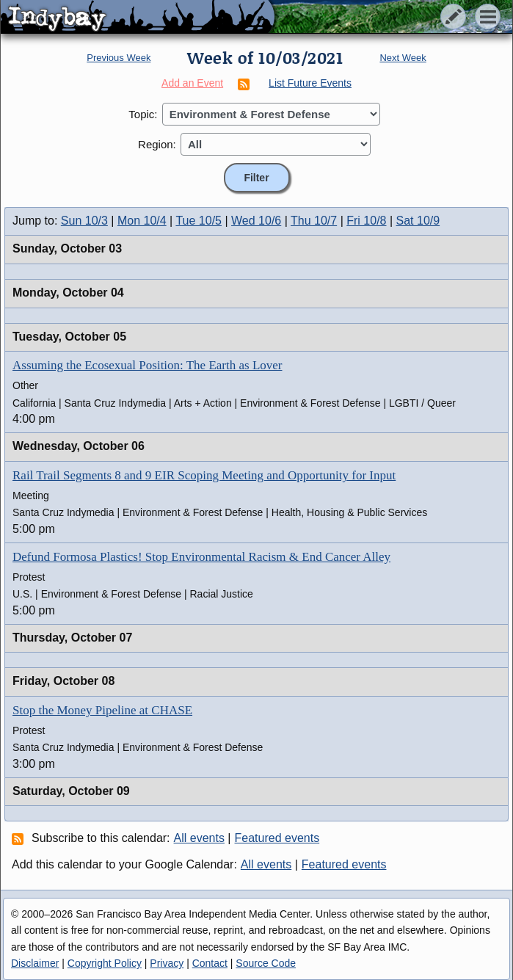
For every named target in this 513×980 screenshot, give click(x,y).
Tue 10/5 (199, 221)
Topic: (143, 114)
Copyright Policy (105, 963)
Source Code (266, 963)
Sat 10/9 (418, 221)
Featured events (277, 838)
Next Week (403, 58)
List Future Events (310, 83)
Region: (157, 144)
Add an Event (192, 83)
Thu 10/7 (314, 221)
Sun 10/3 (84, 221)
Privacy (167, 963)
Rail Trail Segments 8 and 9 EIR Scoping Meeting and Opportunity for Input (204, 475)
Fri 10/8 (366, 221)
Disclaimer (35, 963)
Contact (210, 963)
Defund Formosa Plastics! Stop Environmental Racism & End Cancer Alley (201, 557)
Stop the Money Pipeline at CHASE (102, 710)
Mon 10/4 (142, 221)
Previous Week (119, 58)
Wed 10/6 (256, 221)
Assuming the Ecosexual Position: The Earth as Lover (147, 365)
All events (199, 838)
